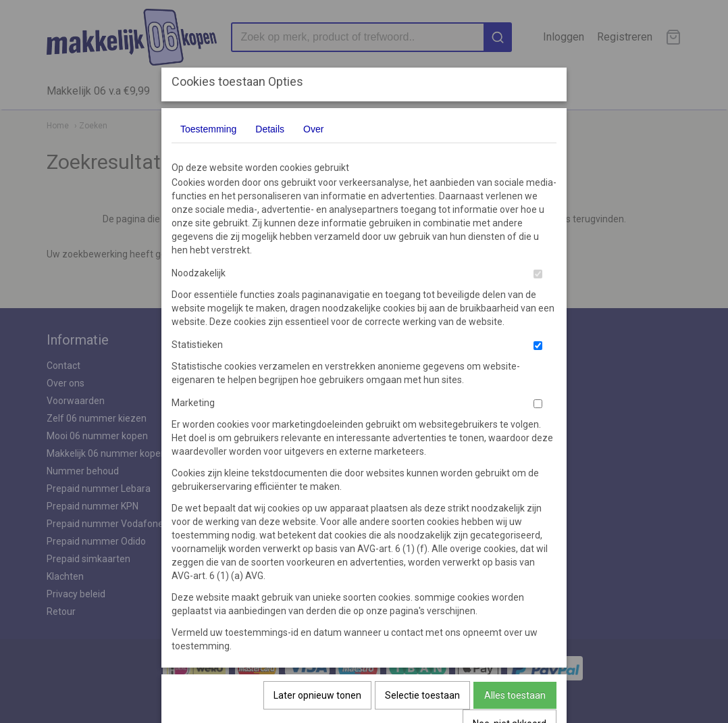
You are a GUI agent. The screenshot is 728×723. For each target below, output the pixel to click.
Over (313, 129)
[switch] (538, 274)
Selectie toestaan (422, 695)
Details (270, 129)
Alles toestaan (515, 695)
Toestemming (208, 129)
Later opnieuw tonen (317, 695)
